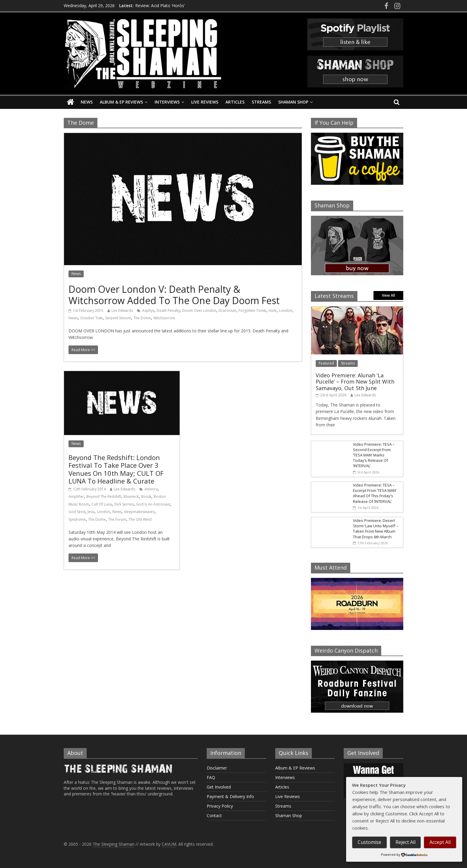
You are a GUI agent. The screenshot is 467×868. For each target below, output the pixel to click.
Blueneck (131, 496)
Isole (273, 311)
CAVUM (169, 844)
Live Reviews (205, 102)
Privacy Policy (220, 806)
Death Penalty (168, 311)
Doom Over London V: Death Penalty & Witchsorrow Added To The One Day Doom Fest (174, 295)
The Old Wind (140, 519)
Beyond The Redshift (104, 496)
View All (388, 295)
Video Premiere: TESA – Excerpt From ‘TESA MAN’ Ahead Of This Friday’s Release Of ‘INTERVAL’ (375, 493)
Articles (235, 102)
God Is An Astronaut (153, 504)
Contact (214, 815)
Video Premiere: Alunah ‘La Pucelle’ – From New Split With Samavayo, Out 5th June (355, 382)
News (87, 102)
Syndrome (77, 519)
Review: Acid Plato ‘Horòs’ (160, 6)
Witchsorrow (164, 318)
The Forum (117, 519)
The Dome (142, 318)
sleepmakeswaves (139, 512)
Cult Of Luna (102, 504)
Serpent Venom (118, 318)
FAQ (211, 777)
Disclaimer (217, 768)
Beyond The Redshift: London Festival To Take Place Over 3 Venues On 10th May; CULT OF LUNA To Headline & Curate (116, 469)
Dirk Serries (124, 504)
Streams (261, 102)
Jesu (91, 512)
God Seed (77, 512)
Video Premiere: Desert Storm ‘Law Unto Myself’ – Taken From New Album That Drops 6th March (376, 529)
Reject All (405, 842)
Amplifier (76, 496)
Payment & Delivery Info (230, 796)
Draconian (227, 311)
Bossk (146, 496)
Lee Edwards (122, 311)
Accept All (440, 842)
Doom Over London (199, 311)
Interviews (167, 102)
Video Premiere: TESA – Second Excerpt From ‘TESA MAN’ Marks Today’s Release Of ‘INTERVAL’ (374, 455)
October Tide (91, 318)
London (286, 311)
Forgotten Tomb (252, 311)
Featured (326, 363)
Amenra (151, 489)
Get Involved (219, 787)
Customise (369, 842)
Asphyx (148, 311)
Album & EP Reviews (121, 102)
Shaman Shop (293, 102)
